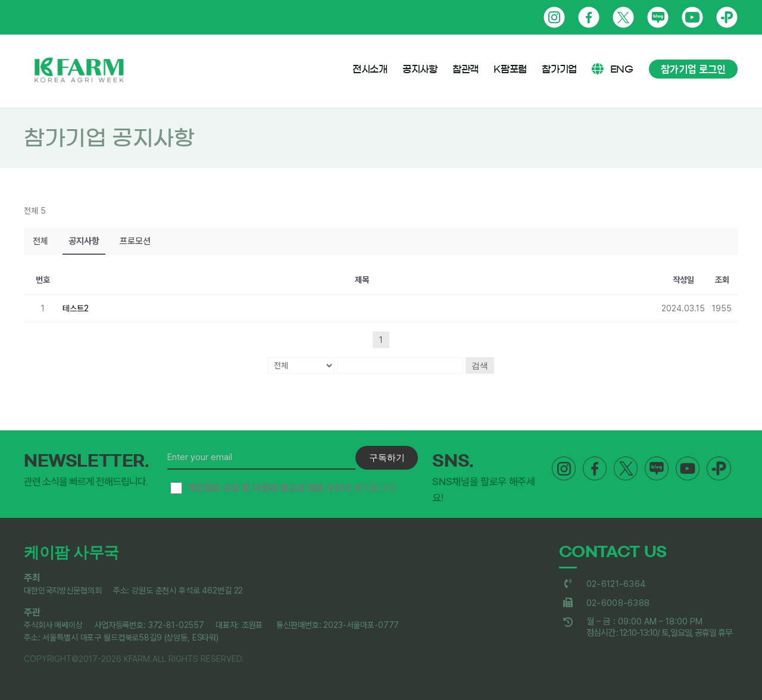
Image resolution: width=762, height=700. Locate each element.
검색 (480, 365)
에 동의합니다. (284, 488)
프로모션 (135, 241)
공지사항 (84, 241)
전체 (40, 241)
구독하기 (387, 457)
